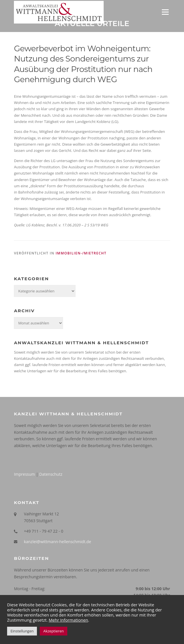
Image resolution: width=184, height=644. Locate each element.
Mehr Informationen (69, 620)
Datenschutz (51, 474)
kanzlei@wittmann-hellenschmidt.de (57, 542)
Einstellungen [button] (22, 631)
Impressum (24, 474)
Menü (165, 12)
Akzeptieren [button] (53, 631)
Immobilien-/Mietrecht (81, 253)
